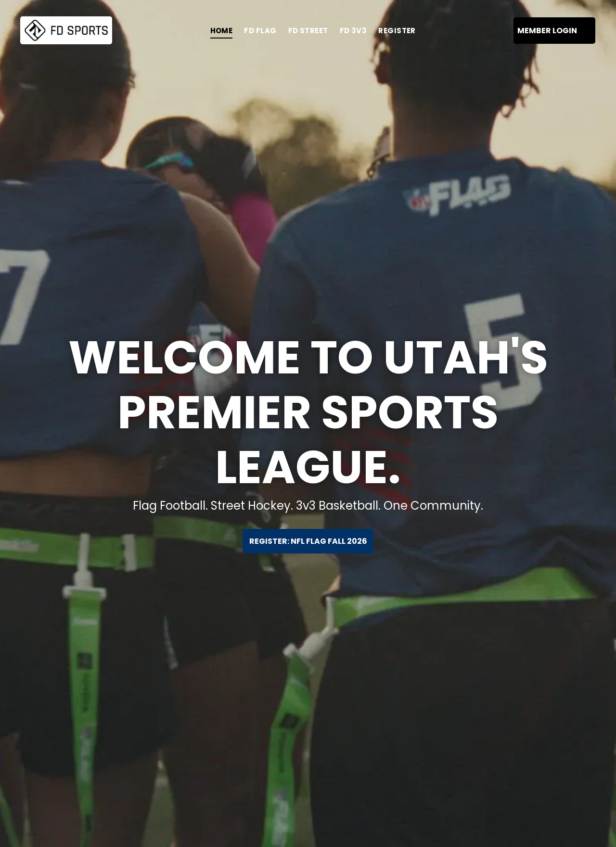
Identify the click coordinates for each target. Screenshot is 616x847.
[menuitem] (222, 31)
